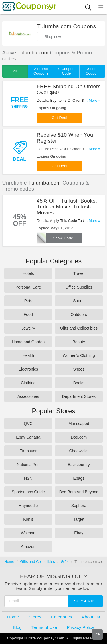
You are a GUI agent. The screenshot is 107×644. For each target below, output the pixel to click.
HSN (28, 478)
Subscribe (86, 601)
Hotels (28, 273)
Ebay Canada (28, 437)
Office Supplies (79, 287)
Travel (79, 273)
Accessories (28, 396)
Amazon (28, 547)
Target (79, 519)
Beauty (79, 342)
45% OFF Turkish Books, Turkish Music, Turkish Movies (67, 207)
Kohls (28, 519)
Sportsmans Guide (28, 492)
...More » (93, 100)
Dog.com (79, 437)
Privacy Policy (80, 627)
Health (28, 355)
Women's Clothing (79, 355)
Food (28, 314)
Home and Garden (28, 342)
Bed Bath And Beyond (79, 492)
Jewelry (28, 328)
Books (79, 383)
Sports (79, 301)
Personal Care (28, 287)
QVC (28, 424)
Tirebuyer (28, 451)
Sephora (79, 506)
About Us (91, 617)
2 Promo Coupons (41, 71)
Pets (28, 301)
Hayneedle (28, 506)
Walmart (28, 533)
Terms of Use (44, 627)
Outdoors (79, 314)
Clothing (28, 383)
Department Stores (79, 396)
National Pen (28, 465)
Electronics (28, 369)
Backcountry (79, 465)
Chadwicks (79, 451)
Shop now (53, 37)
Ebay (79, 533)
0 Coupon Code (66, 71)
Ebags (79, 478)
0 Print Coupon (92, 71)
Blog (17, 627)
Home (9, 562)
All (15, 71)
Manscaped (79, 424)
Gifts (65, 562)
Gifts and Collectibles (79, 328)
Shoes (79, 369)
